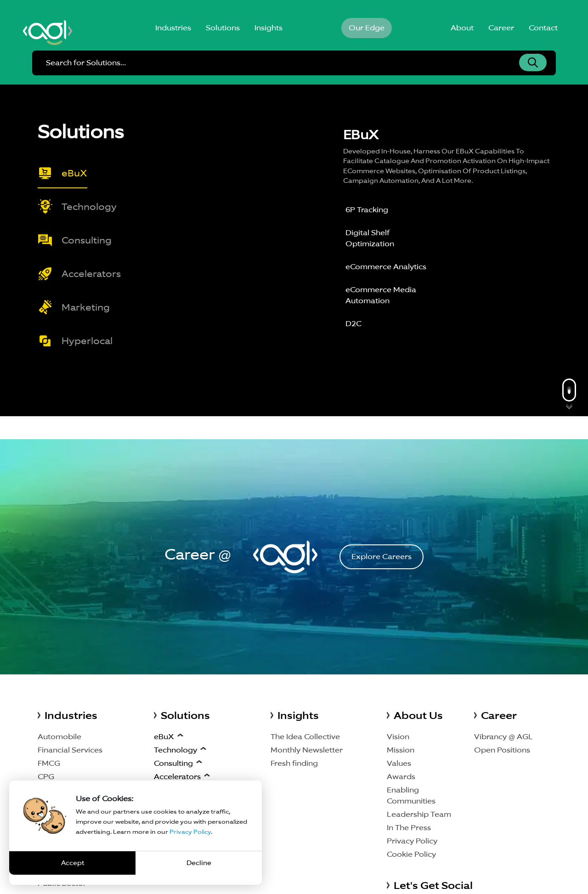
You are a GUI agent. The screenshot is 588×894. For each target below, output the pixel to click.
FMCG (49, 763)
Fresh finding (294, 763)
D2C (353, 324)
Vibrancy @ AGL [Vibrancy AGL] (503, 737)
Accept (73, 863)
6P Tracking (367, 210)
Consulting (173, 763)
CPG (46, 777)
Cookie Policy (411, 854)
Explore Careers (382, 557)
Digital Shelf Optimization (370, 238)
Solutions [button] (223, 28)
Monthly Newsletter (307, 750)
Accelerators (177, 777)
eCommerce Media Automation (381, 295)
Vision (398, 737)
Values (399, 763)
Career (501, 28)
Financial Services (70, 750)
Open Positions (502, 750)
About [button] (462, 28)
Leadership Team (419, 814)
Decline (199, 863)
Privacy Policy (412, 841)
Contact (543, 28)
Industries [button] (173, 28)
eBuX (164, 737)
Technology (175, 750)
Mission (401, 750)
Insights (269, 28)
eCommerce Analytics (386, 267)
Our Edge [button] (367, 28)
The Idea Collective (305, 737)
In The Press (409, 828)
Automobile (59, 737)
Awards (401, 777)
